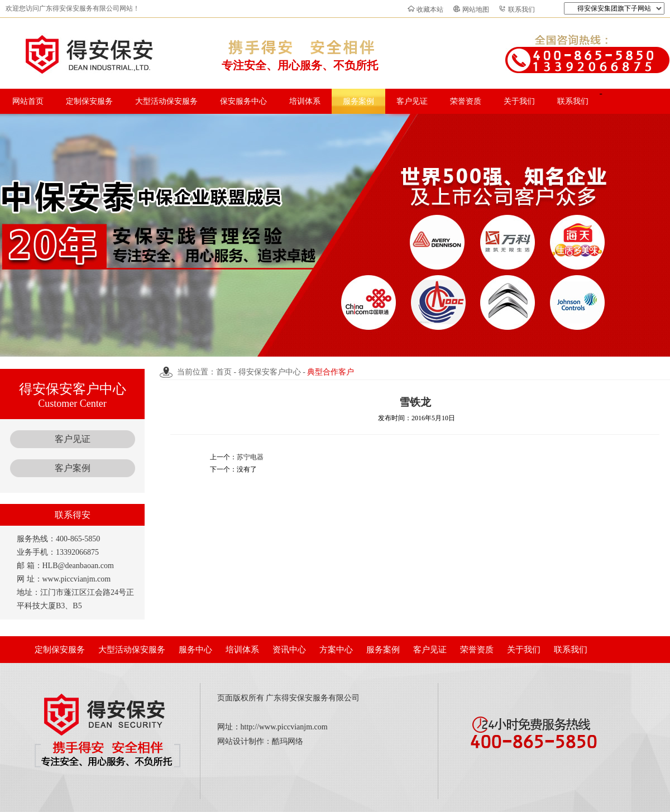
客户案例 (73, 468)
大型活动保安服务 (166, 101)
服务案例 (358, 101)
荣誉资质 (466, 101)
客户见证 (412, 101)
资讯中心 (289, 650)
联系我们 (521, 9)
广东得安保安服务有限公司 (313, 698)
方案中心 (336, 650)
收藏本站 (430, 9)
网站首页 (28, 101)
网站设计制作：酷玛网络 (260, 741)
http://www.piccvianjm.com (284, 727)
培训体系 (305, 101)
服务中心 (195, 650)
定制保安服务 (89, 101)
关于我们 (519, 101)
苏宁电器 (250, 457)
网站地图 (476, 9)
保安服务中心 (243, 101)
